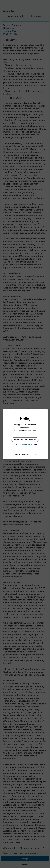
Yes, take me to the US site (25, 440)
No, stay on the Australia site (25, 445)
